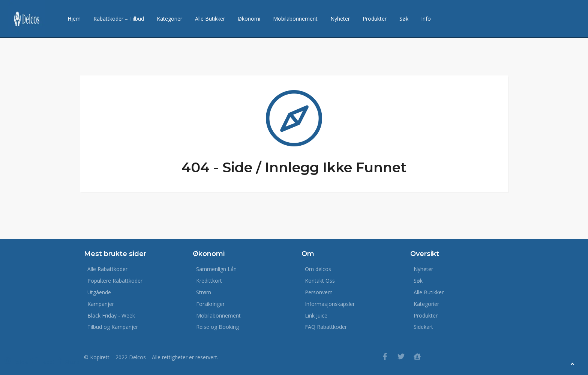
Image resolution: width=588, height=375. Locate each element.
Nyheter (340, 19)
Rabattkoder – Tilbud (119, 19)
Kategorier (169, 19)
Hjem (74, 19)
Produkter (375, 19)
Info (426, 19)
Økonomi (249, 19)
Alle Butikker (210, 19)
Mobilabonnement (295, 19)
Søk (404, 19)
